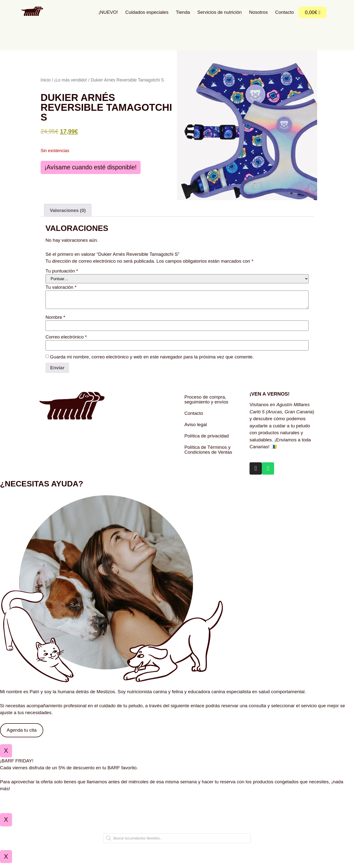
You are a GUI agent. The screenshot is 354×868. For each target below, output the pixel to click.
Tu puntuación (62, 276)
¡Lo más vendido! (71, 82)
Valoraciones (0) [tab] (68, 215)
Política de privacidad (207, 441)
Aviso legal (196, 429)
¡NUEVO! (108, 12)
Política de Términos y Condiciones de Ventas (208, 455)
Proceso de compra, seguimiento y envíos (206, 404)
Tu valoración (61, 292)
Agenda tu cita (22, 735)
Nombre (55, 322)
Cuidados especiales (147, 12)
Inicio (46, 82)
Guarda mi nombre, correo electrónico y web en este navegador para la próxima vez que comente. (152, 362)
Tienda (183, 12)
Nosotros (258, 12)
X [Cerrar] (6, 755)
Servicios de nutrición (220, 12)
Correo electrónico (66, 342)
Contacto (284, 12)
